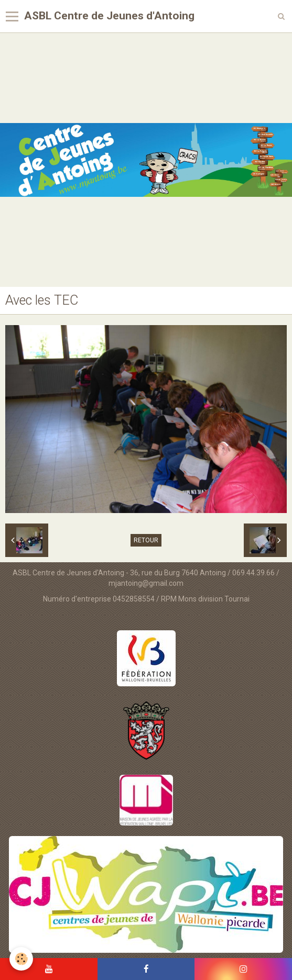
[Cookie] (21, 959)
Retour (146, 540)
